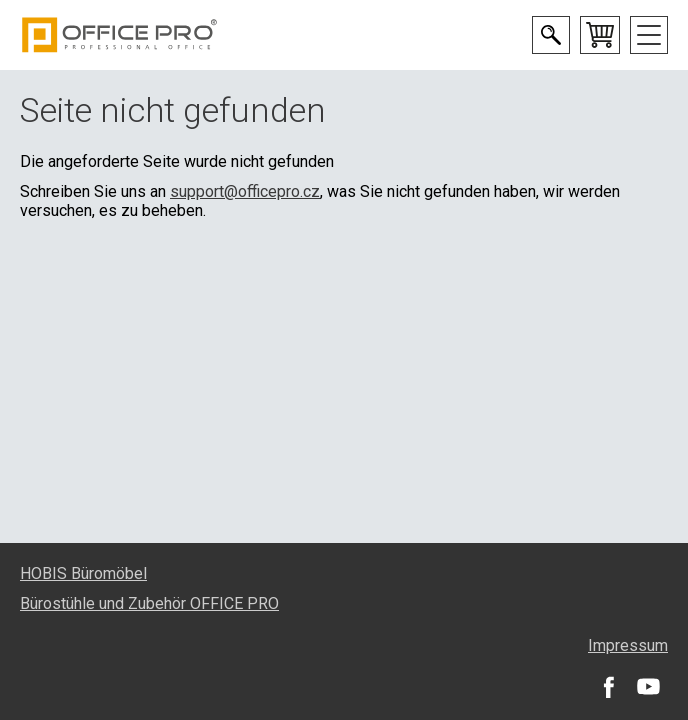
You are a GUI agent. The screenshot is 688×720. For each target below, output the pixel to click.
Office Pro (120, 35)
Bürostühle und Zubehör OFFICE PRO (149, 603)
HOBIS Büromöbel (83, 573)
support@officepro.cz (245, 191)
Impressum (628, 645)
